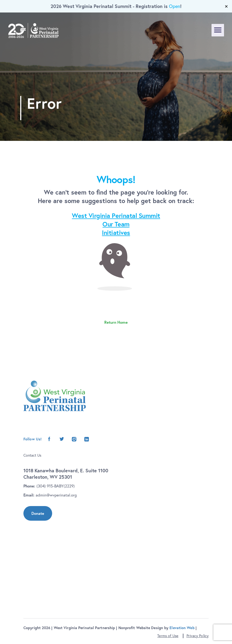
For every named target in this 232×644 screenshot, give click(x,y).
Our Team (116, 224)
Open (175, 6)
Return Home (116, 322)
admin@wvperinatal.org (56, 495)
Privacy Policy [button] (198, 636)
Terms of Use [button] (168, 636)
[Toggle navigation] (218, 30)
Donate (38, 513)
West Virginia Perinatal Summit (116, 216)
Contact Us (32, 455)
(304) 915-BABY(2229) (56, 486)
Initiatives (116, 233)
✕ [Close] (226, 6)
